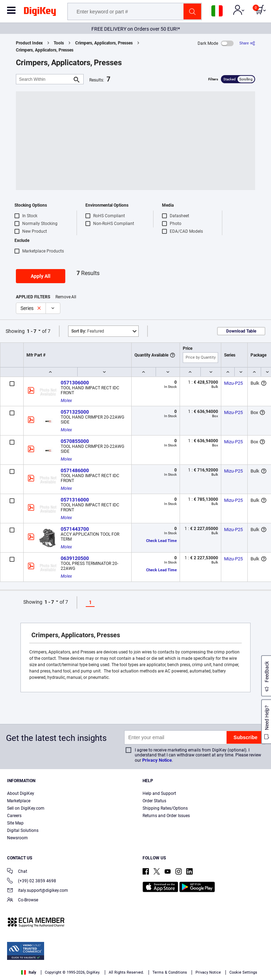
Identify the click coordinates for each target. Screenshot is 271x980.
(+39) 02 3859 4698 (32, 881)
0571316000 (75, 500)
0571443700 (75, 529)
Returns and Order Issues (166, 816)
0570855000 (75, 441)
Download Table (241, 331)
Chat (17, 872)
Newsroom (17, 838)
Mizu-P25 (233, 383)
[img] (40, 13)
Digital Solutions (23, 830)
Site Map (15, 823)
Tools (59, 43)
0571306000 (75, 383)
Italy (29, 972)
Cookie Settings (243, 972)
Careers (14, 816)
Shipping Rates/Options (165, 808)
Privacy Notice (157, 760)
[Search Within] (44, 79)
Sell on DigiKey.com (26, 808)
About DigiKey (21, 793)
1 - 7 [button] (32, 331)
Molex (66, 401)
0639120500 (75, 558)
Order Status (154, 801)
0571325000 (75, 412)
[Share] (247, 43)
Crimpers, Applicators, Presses (104, 43)
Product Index (29, 43)
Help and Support (159, 793)
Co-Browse (23, 900)
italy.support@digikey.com (38, 891)
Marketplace (19, 801)
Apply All (41, 276)
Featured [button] (88, 331)
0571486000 (75, 470)
